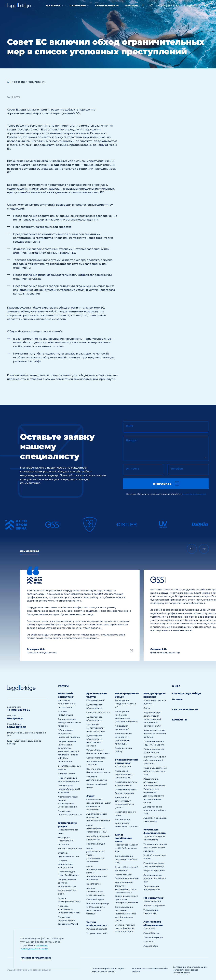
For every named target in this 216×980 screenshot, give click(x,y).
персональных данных (194, 494)
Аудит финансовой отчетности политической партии (98, 817)
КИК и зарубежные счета (123, 838)
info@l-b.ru (191, 5)
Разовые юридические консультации (65, 864)
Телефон (177, 469)
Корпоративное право (70, 848)
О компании (78, 5)
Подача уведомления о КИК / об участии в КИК (126, 848)
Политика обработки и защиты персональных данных (108, 970)
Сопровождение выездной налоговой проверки (69, 722)
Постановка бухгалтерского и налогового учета (96, 728)
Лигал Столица (151, 933)
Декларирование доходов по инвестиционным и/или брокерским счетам (126, 914)
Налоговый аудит (96, 844)
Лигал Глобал (151, 946)
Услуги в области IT (97, 929)
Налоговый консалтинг (66, 695)
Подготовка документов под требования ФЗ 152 (68, 920)
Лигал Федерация (153, 937)
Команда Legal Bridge (186, 693)
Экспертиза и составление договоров (66, 841)
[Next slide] (204, 549)
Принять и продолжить (36, 958)
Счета (147, 708)
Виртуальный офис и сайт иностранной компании (155, 760)
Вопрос (131, 440)
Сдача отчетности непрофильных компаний (96, 761)
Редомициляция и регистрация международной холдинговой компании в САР (152, 719)
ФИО (129, 426)
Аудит (90, 796)
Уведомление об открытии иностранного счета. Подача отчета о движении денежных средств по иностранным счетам (126, 892)
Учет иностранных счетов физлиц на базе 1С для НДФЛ (125, 928)
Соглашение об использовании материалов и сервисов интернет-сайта (190, 970)
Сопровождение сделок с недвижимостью (67, 883)
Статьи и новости (107, 5)
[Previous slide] (192, 549)
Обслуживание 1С (96, 700)
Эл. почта (132, 469)
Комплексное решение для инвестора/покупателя (127, 823)
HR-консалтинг (123, 767)
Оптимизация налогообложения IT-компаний (69, 789)
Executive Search (152, 901)
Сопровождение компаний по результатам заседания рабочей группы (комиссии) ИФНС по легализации (68, 751)
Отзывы (177, 699)
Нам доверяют (30, 551)
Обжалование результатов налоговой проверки (69, 734)
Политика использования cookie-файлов (150, 970)
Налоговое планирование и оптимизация (67, 704)
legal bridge (16, 727)
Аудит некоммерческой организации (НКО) (97, 828)
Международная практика (154, 695)
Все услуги (53, 5)
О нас (176, 686)
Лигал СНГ (149, 942)
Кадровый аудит (95, 899)
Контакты (132, 5)
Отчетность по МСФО (98, 712)
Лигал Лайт (149, 929)
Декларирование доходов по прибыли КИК (126, 859)
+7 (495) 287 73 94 (168, 5)
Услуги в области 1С (97, 933)
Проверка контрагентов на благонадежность (69, 909)
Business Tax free (67, 774)
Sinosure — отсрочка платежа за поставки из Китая (155, 734)
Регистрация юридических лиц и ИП (125, 704)
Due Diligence (93, 884)
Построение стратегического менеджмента (124, 774)
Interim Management (154, 906)
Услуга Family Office (154, 871)
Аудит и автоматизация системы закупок (96, 892)
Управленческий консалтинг (126, 761)
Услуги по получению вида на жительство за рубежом (155, 847)
